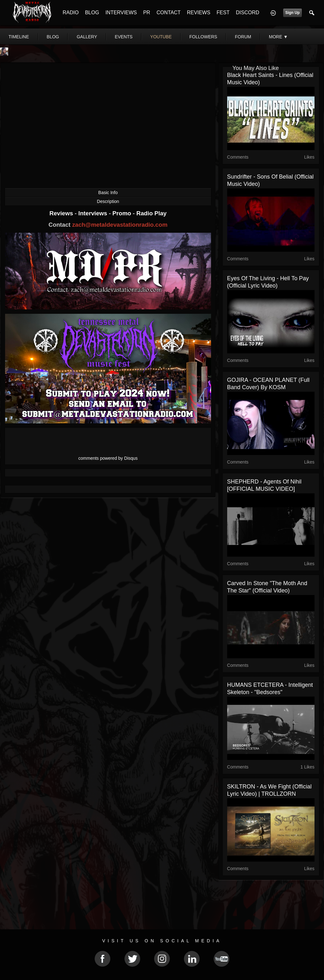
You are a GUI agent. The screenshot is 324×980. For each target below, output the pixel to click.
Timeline (19, 37)
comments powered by (108, 458)
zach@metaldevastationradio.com (120, 225)
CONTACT (169, 13)
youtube (161, 37)
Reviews (62, 213)
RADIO (71, 13)
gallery (87, 37)
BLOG (92, 13)
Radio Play (151, 213)
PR (146, 13)
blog (53, 37)
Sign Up (293, 13)
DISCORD (247, 13)
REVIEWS (199, 13)
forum (243, 37)
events (124, 37)
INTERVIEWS (121, 13)
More (278, 37)
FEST (223, 13)
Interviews (93, 213)
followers (203, 37)
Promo (122, 213)
